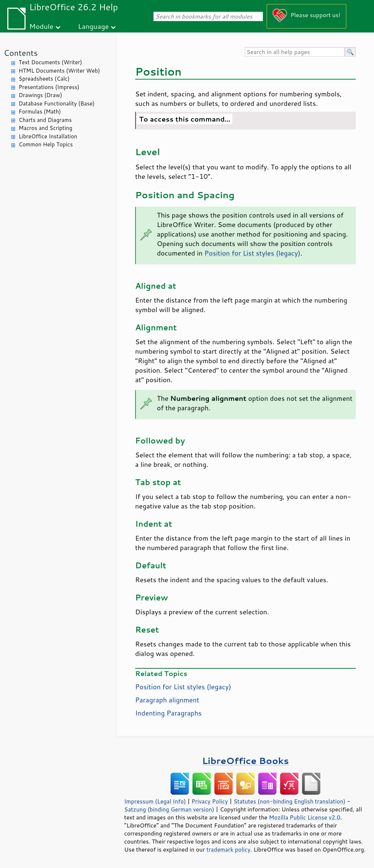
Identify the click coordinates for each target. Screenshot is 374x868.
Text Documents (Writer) (50, 62)
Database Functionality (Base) (57, 103)
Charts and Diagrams (45, 120)
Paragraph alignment (167, 700)
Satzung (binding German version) (169, 809)
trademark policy (228, 849)
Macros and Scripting (45, 128)
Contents (21, 53)
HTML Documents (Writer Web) (59, 71)
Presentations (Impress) (49, 87)
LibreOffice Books (245, 761)
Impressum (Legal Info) (155, 801)
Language (93, 26)
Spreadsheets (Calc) (44, 79)
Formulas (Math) (40, 112)
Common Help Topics (46, 144)
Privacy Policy (210, 801)
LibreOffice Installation (48, 136)
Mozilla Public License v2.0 (305, 817)
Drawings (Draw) (40, 95)
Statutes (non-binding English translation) (289, 801)
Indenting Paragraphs (168, 713)
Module (41, 26)
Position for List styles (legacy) (253, 253)
